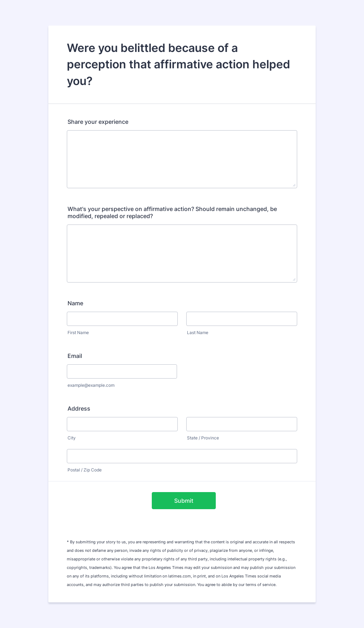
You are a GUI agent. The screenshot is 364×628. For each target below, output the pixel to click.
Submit (184, 501)
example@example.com (91, 385)
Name (75, 303)
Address (79, 408)
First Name (78, 333)
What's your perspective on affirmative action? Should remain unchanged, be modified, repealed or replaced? (172, 212)
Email (75, 356)
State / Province (203, 438)
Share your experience (98, 122)
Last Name (198, 333)
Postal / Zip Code (85, 470)
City (72, 438)
